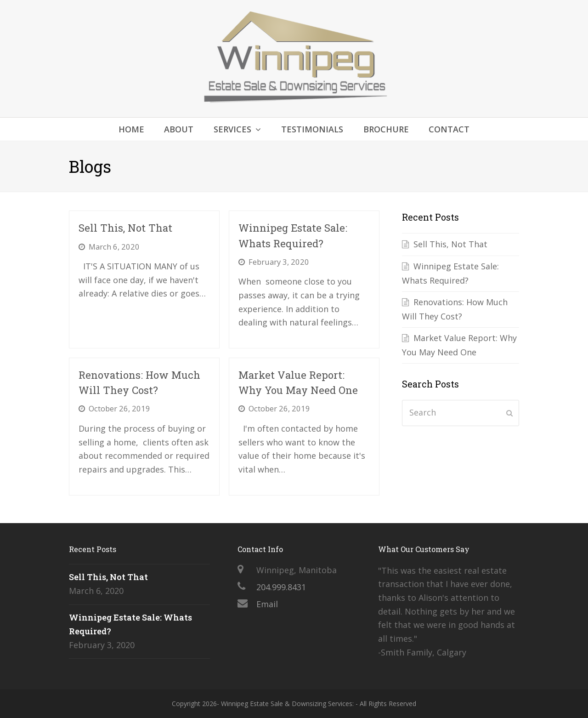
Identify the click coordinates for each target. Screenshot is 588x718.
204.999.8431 (281, 587)
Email (267, 604)
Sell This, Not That (125, 228)
